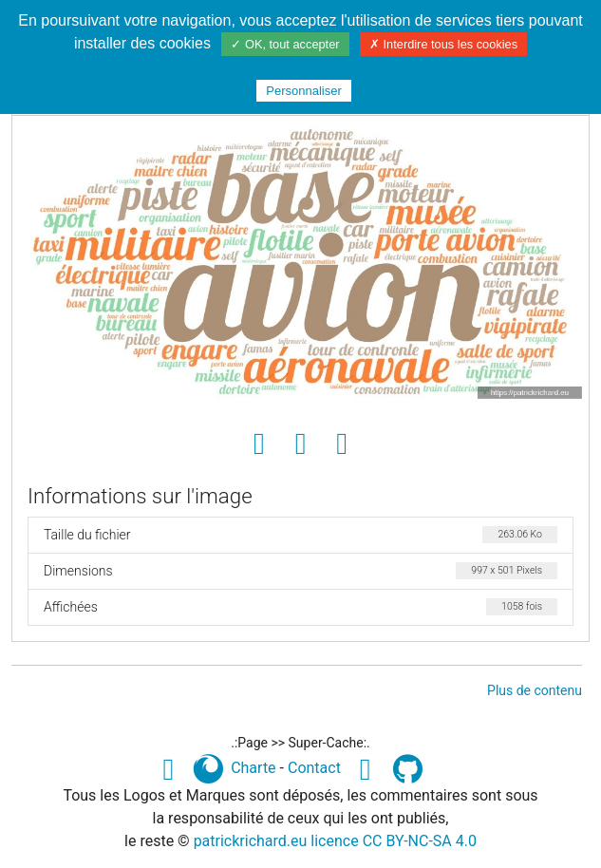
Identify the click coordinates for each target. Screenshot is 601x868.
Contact (314, 768)
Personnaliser (304, 91)
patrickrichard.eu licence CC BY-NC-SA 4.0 (335, 841)
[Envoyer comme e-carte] (342, 444)
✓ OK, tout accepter (285, 44)
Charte (253, 768)
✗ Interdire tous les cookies (443, 44)
